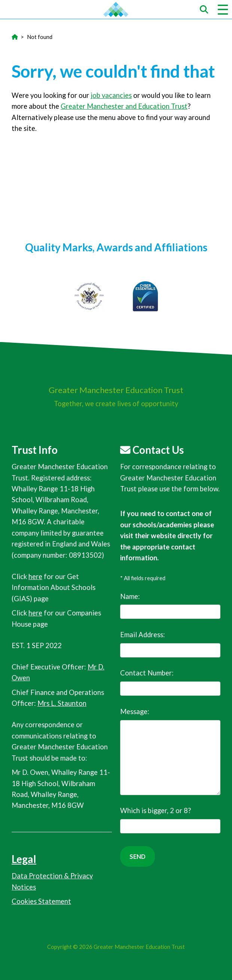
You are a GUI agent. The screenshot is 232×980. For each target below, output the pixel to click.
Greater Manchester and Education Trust (124, 106)
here (35, 576)
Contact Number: (170, 682)
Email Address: (170, 644)
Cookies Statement (41, 901)
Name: (170, 606)
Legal (24, 859)
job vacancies (111, 95)
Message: (170, 751)
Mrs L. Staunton (62, 703)
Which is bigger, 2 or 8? (170, 820)
